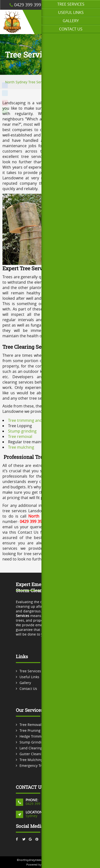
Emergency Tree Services (40, 766)
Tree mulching (21, 447)
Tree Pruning (30, 730)
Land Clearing (31, 748)
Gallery (71, 21)
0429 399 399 (25, 5)
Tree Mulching (31, 760)
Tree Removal (30, 725)
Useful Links (71, 12)
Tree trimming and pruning (33, 420)
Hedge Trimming (33, 736)
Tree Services (71, 4)
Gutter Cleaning (32, 754)
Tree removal (20, 436)
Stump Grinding (33, 742)
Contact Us (71, 29)
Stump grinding (22, 431)
